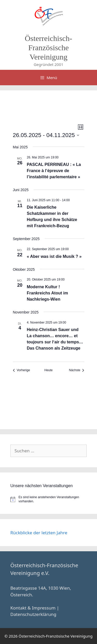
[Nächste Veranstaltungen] (76, 370)
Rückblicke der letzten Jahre (39, 533)
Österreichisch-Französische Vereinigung (48, 48)
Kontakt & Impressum (33, 608)
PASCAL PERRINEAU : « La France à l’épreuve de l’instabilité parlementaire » (54, 171)
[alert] (48, 499)
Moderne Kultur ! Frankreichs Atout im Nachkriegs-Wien (47, 293)
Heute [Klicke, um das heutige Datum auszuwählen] (48, 370)
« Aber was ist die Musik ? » (54, 256)
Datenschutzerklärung (33, 614)
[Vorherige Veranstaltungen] (21, 370)
